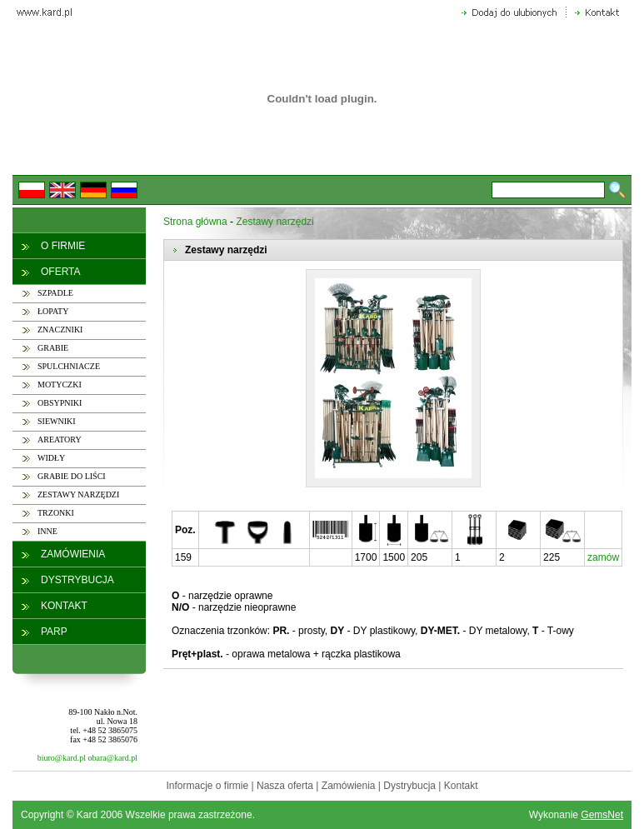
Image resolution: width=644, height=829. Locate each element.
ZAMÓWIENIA (73, 554)
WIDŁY (51, 458)
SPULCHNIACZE (69, 366)
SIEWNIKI (57, 421)
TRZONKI (56, 513)
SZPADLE (55, 293)
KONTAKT (64, 606)
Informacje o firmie (207, 786)
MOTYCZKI (60, 385)
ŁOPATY (53, 311)
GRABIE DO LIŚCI (72, 476)
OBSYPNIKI (60, 403)
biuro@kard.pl (62, 758)
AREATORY (60, 439)
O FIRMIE (63, 246)
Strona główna (195, 222)
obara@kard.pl (113, 758)
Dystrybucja (409, 786)
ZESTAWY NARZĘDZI (78, 494)
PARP (54, 632)
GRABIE (53, 348)
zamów (603, 557)
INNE (47, 531)
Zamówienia (349, 786)
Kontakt (461, 786)
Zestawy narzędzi (275, 222)
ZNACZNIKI (60, 330)
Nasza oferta (285, 786)
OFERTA (61, 272)
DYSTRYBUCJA (77, 580)
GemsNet (602, 815)
